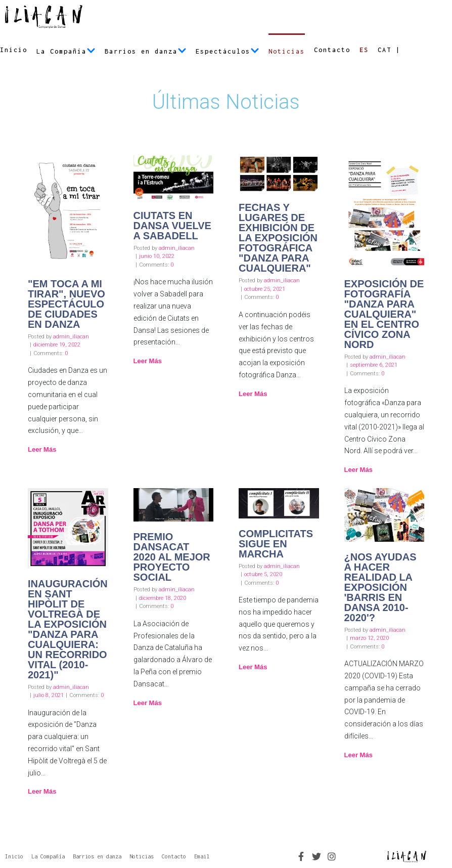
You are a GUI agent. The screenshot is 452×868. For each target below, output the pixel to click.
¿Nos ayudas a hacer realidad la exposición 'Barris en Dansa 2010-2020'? (380, 587)
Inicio (14, 50)
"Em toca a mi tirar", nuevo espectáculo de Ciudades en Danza (66, 304)
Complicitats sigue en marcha (276, 544)
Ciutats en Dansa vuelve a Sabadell (172, 226)
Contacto (332, 50)
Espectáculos (228, 51)
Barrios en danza (146, 51)
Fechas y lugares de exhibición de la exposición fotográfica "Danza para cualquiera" (278, 238)
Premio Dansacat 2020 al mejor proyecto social (172, 557)
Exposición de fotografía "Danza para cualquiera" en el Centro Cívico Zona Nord (384, 314)
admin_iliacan (71, 337)
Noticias (287, 51)
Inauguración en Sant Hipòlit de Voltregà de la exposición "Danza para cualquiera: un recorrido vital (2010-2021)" (68, 629)
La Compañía (66, 51)
